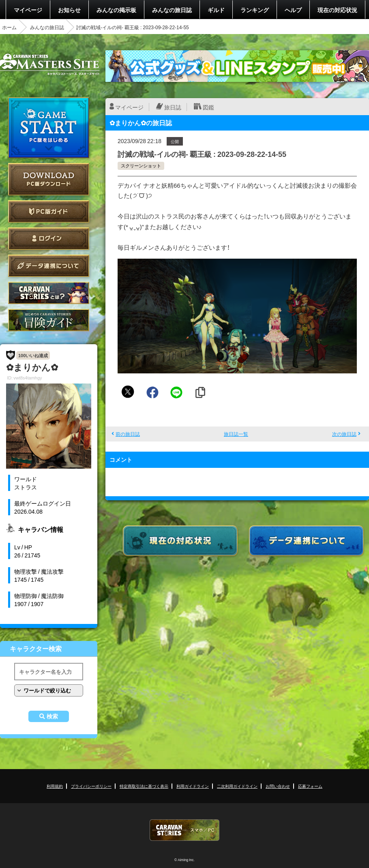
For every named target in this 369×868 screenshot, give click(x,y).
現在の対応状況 (337, 10)
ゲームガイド (49, 320)
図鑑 (208, 107)
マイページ (28, 10)
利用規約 (55, 786)
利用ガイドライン (193, 786)
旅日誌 (173, 107)
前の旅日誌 (128, 434)
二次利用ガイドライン (237, 786)
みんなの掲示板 (116, 10)
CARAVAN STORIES (184, 830)
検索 (52, 716)
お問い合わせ (278, 786)
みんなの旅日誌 (172, 10)
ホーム (9, 27)
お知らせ (69, 10)
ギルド (216, 10)
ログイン (49, 239)
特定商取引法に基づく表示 (144, 786)
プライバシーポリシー (91, 786)
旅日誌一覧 (236, 434)
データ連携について (49, 266)
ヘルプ (293, 10)
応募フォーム (310, 786)
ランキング (255, 10)
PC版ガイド (49, 211)
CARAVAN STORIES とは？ (49, 293)
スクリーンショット (141, 166)
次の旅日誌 (344, 434)
